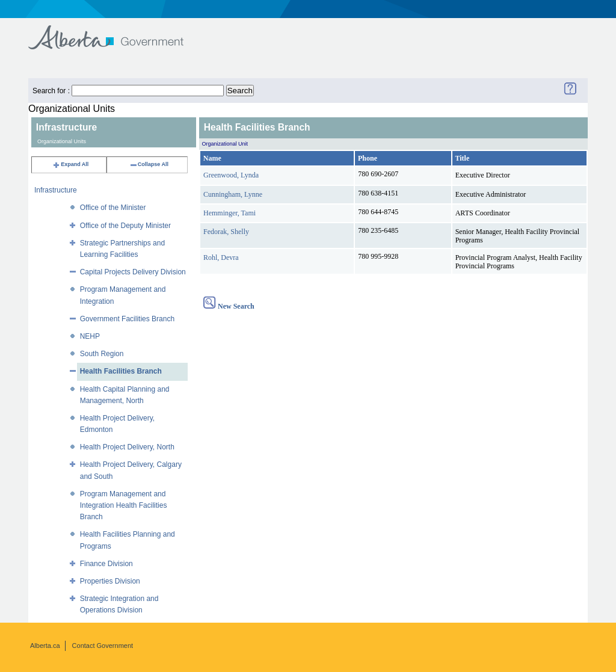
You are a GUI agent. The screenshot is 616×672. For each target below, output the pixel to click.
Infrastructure (56, 190)
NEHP (90, 336)
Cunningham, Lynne (233, 194)
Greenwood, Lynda (231, 175)
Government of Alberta (116, 32)
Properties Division (110, 581)
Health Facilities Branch (121, 371)
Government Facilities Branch (127, 319)
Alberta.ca (45, 646)
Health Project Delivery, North (127, 447)
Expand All (70, 164)
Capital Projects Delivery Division (133, 272)
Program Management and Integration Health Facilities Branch (124, 505)
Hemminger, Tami (229, 213)
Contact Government (103, 646)
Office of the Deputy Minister (125, 226)
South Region (102, 354)
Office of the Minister (113, 208)
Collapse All (149, 164)
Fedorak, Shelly (226, 232)
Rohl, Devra (221, 257)
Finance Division (106, 564)
